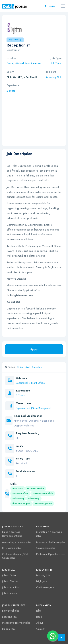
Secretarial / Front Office (30, 383)
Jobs (39, 611)
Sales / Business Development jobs (12, 534)
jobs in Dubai (9, 575)
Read (39, 617)
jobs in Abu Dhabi (12, 587)
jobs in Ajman (10, 593)
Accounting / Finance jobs (16, 542)
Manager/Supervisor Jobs (16, 623)
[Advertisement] (34, 117)
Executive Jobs (10, 617)
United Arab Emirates (29, 63)
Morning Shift (54, 77)
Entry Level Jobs (11, 611)
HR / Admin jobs (11, 548)
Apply (34, 349)
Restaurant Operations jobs (51, 554)
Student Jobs (9, 629)
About (40, 623)
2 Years (11, 91)
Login (50, 6)
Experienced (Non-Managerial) (34, 408)
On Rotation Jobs (45, 587)
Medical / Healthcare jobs (51, 542)
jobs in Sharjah (10, 581)
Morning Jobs (43, 575)
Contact (40, 629)
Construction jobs (46, 548)
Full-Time (56, 63)
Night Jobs (42, 581)
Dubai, (11, 63)
